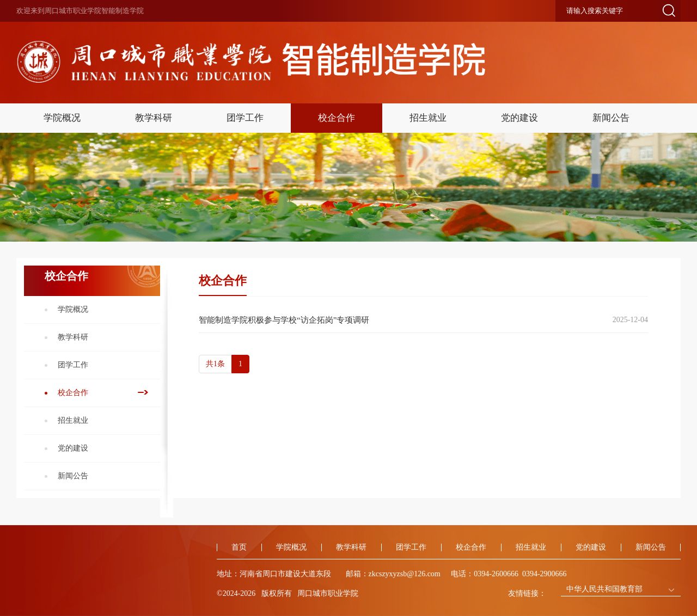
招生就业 (428, 118)
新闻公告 (611, 118)
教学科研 (154, 118)
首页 (239, 547)
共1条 (215, 364)
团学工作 (245, 118)
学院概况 (62, 118)
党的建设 (519, 118)
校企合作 (337, 118)
